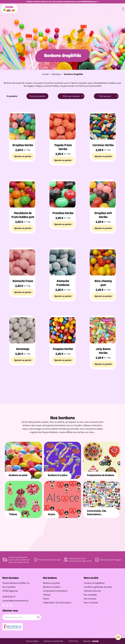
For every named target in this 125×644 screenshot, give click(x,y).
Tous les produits (37, 96)
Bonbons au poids (51, 583)
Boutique (56, 74)
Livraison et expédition (94, 583)
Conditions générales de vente (98, 587)
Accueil (45, 74)
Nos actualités (90, 595)
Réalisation (90, 641)
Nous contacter (91, 603)
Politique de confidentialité (55, 641)
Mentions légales (35, 641)
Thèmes (47, 595)
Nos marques (90, 599)
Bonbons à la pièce (52, 587)
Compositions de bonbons (55, 591)
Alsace (46, 599)
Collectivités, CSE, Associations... (58, 603)
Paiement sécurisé (92, 591)
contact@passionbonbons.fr (16, 601)
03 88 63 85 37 (9, 597)
